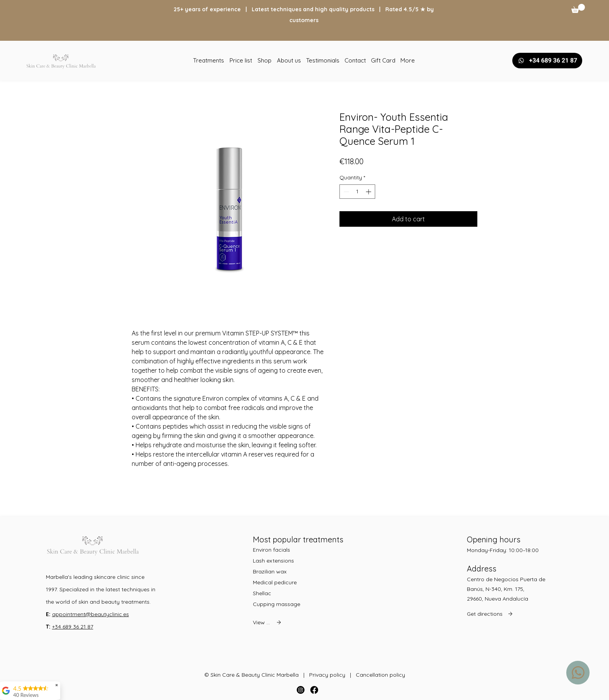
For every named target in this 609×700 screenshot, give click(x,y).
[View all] (268, 622)
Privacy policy (327, 675)
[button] (578, 8)
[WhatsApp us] (578, 673)
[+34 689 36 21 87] (547, 61)
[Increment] (369, 192)
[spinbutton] (357, 192)
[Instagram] (301, 690)
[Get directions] (492, 614)
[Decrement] (345, 192)
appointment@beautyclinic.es (90, 614)
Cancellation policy (380, 675)
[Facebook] (314, 690)
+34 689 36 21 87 (73, 627)
